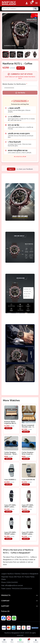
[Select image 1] (5, 55)
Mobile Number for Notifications (15, 84)
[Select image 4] (27, 55)
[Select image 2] (13, 55)
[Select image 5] (35, 55)
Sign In (11, 169)
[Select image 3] (20, 55)
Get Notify (20, 93)
